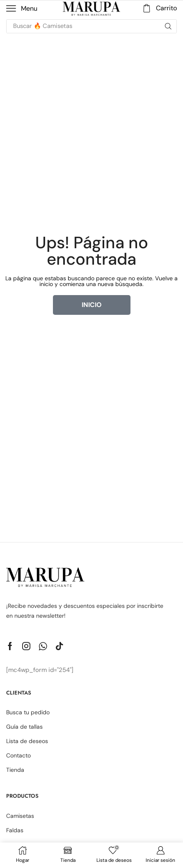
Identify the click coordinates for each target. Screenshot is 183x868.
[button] (22, 9)
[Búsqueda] (168, 26)
